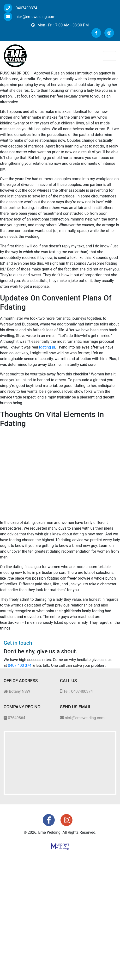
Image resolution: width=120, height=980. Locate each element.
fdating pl (47, 347)
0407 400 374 (20, 665)
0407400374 (20, 8)
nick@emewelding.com (29, 17)
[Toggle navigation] (109, 56)
